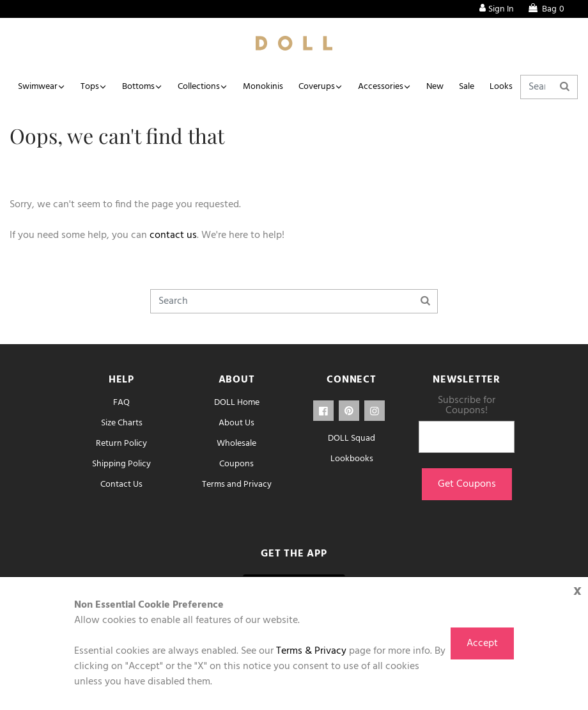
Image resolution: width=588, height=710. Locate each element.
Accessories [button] (381, 87)
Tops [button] (90, 87)
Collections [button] (199, 87)
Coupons (236, 464)
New (435, 87)
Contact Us (121, 485)
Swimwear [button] (38, 87)
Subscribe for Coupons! (467, 406)
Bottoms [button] (138, 87)
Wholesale (236, 444)
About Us (236, 423)
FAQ (121, 403)
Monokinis (263, 87)
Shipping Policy (121, 464)
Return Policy (121, 444)
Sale (467, 87)
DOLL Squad (352, 438)
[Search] (549, 87)
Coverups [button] (317, 87)
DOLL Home (237, 403)
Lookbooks (352, 459)
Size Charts (122, 423)
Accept (482, 643)
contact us (173, 235)
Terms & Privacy (311, 651)
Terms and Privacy (237, 485)
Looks (501, 87)
